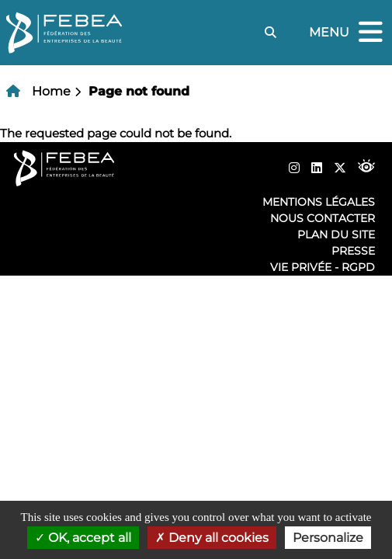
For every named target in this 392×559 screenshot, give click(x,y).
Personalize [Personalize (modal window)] (328, 538)
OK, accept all (83, 538)
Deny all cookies (212, 538)
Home (51, 91)
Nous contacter (323, 218)
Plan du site (336, 234)
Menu (348, 33)
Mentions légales (319, 202)
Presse (353, 251)
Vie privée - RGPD (323, 267)
